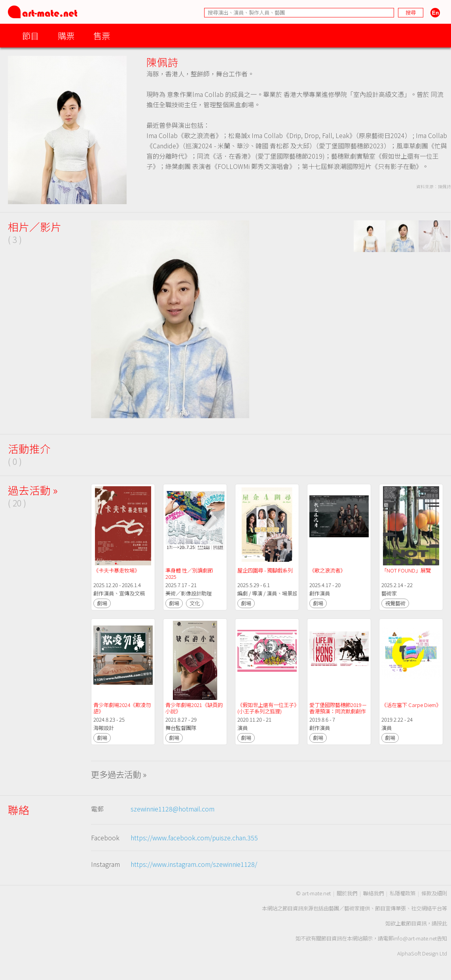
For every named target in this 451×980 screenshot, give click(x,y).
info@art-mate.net (415, 938)
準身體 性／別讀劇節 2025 (190, 573)
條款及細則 (434, 893)
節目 (30, 35)
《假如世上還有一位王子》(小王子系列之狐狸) (267, 708)
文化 (195, 603)
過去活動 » (33, 490)
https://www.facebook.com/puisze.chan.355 (194, 838)
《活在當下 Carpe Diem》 (411, 705)
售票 (102, 35)
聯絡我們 (373, 893)
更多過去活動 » (119, 774)
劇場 (102, 603)
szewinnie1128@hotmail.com (172, 809)
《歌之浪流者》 (327, 570)
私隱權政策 (403, 893)
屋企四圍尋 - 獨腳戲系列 (265, 570)
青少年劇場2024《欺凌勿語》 (122, 708)
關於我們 (347, 893)
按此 (442, 923)
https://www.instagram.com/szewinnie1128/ (194, 864)
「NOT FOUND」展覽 (406, 570)
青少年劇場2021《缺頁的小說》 (194, 708)
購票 (66, 35)
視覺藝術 (395, 603)
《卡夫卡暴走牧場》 (117, 570)
